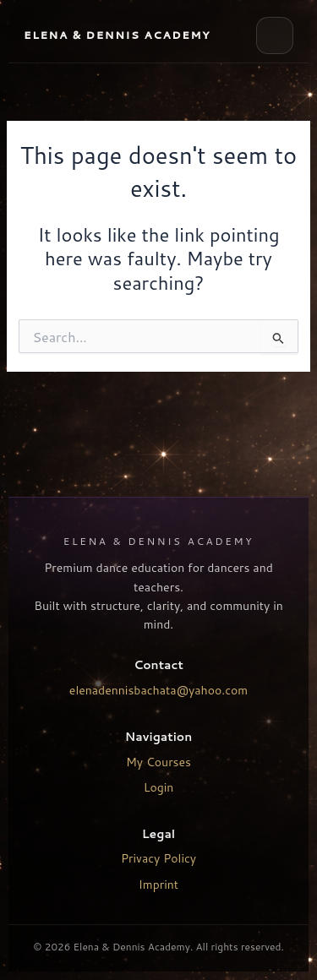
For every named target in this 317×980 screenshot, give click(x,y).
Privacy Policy (158, 858)
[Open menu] (275, 35)
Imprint (158, 885)
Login (159, 787)
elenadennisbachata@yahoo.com (158, 690)
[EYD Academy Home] (117, 35)
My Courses (158, 762)
